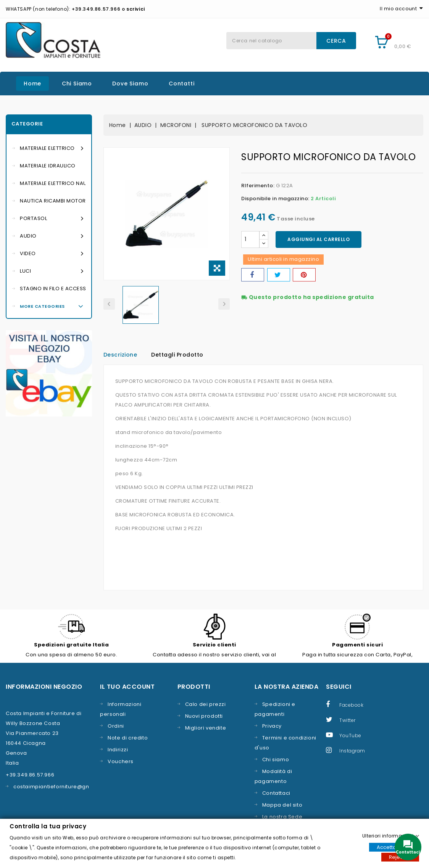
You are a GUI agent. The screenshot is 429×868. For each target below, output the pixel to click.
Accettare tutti (394, 847)
